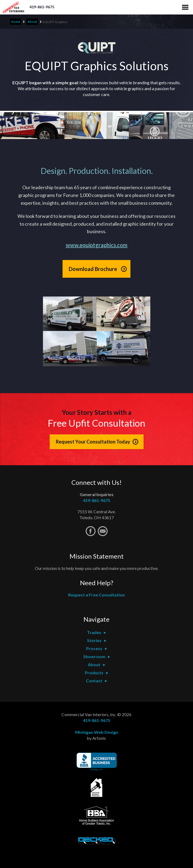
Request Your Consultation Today (93, 442)
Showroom (94, 656)
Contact (94, 681)
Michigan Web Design (97, 732)
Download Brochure (93, 269)
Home (16, 22)
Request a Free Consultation (96, 595)
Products (94, 673)
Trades (94, 632)
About (32, 22)
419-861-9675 (42, 7)
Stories (94, 640)
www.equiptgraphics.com (97, 245)
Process (94, 648)
